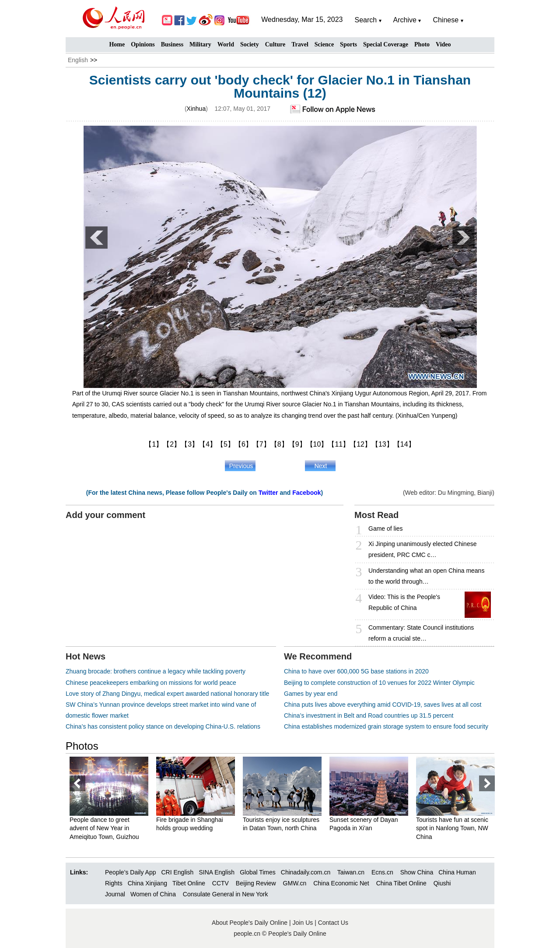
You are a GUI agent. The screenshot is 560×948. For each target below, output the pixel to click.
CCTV (220, 883)
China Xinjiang (147, 883)
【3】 (190, 444)
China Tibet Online (401, 883)
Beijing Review (256, 883)
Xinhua (196, 109)
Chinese (446, 20)
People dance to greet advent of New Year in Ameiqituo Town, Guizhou (104, 828)
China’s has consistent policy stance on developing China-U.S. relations (163, 726)
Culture (275, 44)
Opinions (143, 44)
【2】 (172, 444)
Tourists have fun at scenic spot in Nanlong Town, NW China (452, 828)
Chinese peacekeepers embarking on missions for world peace (151, 683)
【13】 (382, 444)
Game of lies (386, 529)
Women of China (153, 894)
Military (200, 44)
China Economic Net (341, 883)
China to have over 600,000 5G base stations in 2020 (356, 671)
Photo (422, 44)
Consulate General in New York (226, 894)
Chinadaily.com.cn (306, 872)
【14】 (404, 444)
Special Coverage (386, 44)
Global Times (258, 872)
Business (172, 44)
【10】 (317, 444)
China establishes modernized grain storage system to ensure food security (386, 726)
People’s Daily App (130, 872)
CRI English (177, 872)
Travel (300, 44)
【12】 (360, 444)
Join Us (304, 923)
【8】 (279, 444)
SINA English (217, 872)
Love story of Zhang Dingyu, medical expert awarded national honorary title (167, 694)
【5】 (226, 444)
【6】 (243, 444)
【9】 (297, 444)
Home (117, 44)
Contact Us (333, 923)
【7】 (261, 444)
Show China (417, 872)
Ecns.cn (382, 872)
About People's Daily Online (250, 923)
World (226, 44)
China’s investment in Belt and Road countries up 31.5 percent (369, 715)
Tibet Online (189, 883)
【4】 (208, 444)
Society (250, 44)
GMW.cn (296, 883)
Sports (348, 44)
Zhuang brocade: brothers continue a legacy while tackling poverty (156, 671)
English (78, 60)
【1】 (154, 444)
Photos (82, 746)
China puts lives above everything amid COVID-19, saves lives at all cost (383, 705)
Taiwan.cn (351, 872)
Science (324, 44)
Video (443, 44)
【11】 (339, 444)
